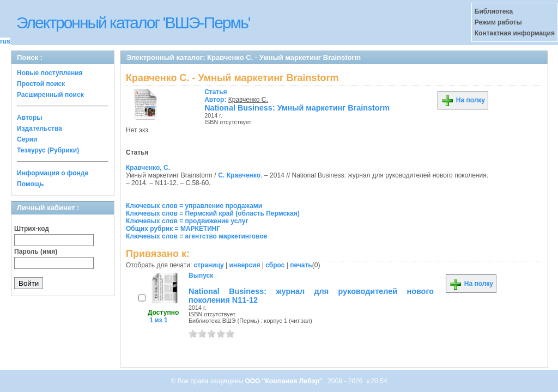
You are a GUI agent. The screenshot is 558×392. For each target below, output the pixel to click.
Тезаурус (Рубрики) (48, 150)
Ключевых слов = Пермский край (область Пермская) (213, 213)
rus (5, 41)
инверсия (245, 265)
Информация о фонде (53, 173)
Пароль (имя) (36, 252)
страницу (209, 265)
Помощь (30, 184)
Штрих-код (32, 229)
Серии (27, 139)
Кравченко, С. (148, 168)
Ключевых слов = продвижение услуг (187, 221)
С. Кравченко (239, 175)
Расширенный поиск (50, 95)
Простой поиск (41, 84)
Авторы (30, 118)
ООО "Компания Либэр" (284, 381)
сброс (275, 265)
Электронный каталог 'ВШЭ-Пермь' (133, 23)
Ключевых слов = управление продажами (194, 206)
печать (301, 265)
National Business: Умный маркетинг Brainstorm (297, 108)
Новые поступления (50, 73)
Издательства (40, 128)
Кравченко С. (248, 100)
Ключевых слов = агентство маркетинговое (196, 236)
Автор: (216, 96)
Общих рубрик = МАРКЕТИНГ (173, 229)
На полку (463, 100)
